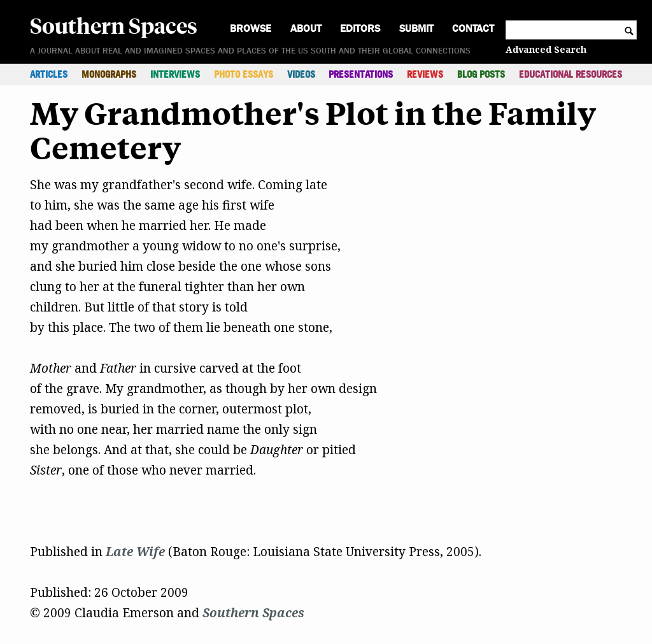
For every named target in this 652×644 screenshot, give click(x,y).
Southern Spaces (114, 25)
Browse (251, 28)
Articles (49, 74)
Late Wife (135, 552)
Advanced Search (546, 49)
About (306, 28)
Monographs (109, 74)
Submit (416, 28)
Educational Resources (570, 74)
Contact (473, 28)
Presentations (361, 74)
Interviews (175, 74)
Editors (360, 28)
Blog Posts (481, 74)
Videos (301, 74)
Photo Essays (244, 74)
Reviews (425, 74)
